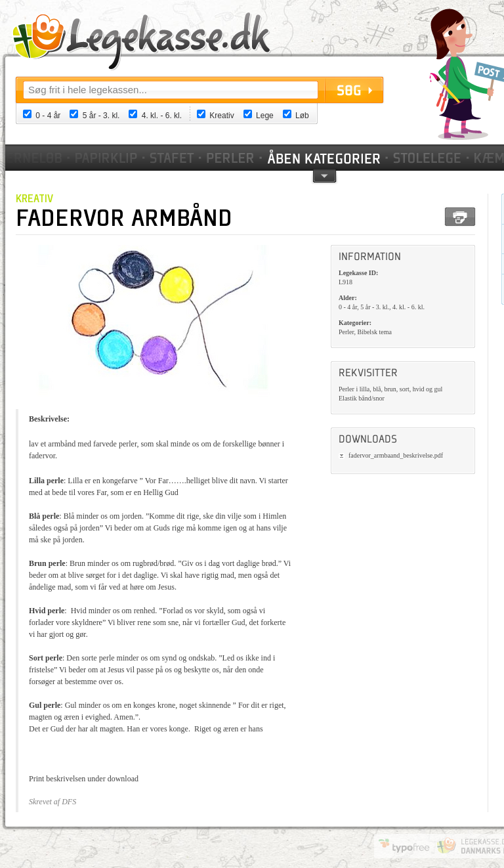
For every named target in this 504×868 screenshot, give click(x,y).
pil (325, 175)
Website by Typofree (404, 846)
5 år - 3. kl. (101, 116)
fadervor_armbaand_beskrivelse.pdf (396, 455)
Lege (265, 116)
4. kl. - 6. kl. (162, 116)
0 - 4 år (48, 116)
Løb (302, 116)
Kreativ (221, 116)
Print (460, 217)
